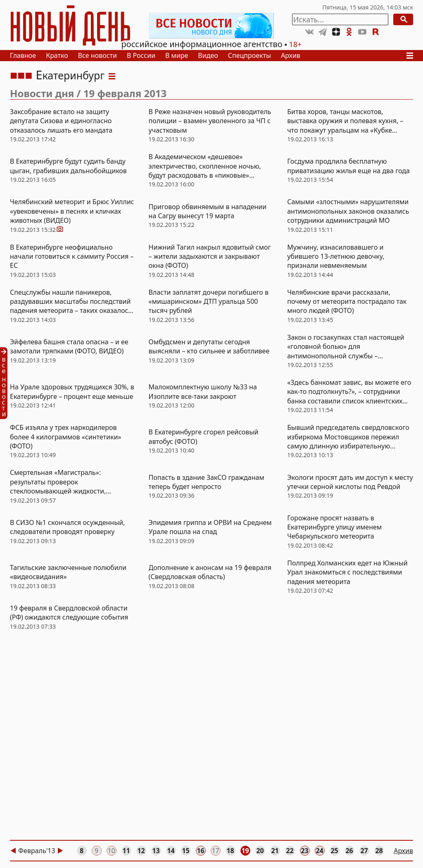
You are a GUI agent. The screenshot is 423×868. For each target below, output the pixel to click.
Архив (291, 55)
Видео (208, 55)
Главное (23, 55)
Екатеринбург (70, 75)
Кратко (57, 55)
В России (141, 55)
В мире (177, 55)
